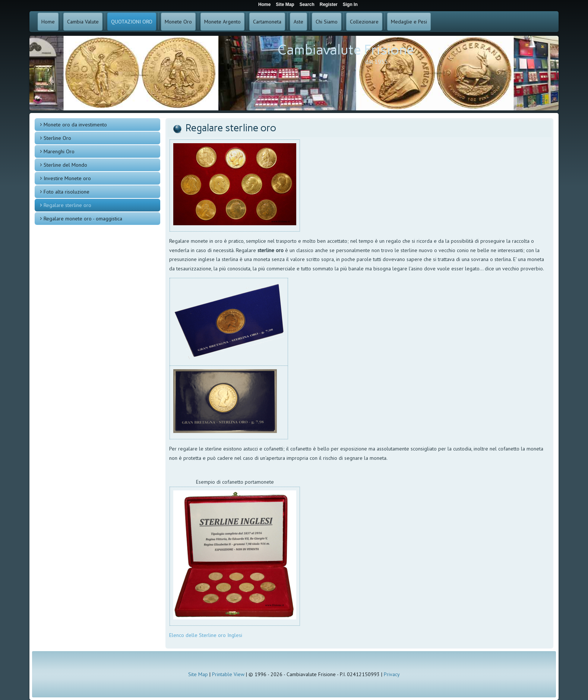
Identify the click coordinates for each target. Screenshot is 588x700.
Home (48, 22)
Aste (298, 22)
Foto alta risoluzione (67, 192)
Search (307, 4)
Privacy (392, 674)
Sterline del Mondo (65, 165)
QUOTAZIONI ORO (132, 22)
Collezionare (364, 22)
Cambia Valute (83, 22)
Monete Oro (178, 22)
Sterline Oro (57, 138)
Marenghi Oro (59, 151)
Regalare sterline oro (67, 205)
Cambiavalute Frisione (346, 50)
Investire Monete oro (67, 178)
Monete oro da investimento (75, 125)
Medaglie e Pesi (409, 22)
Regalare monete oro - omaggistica (83, 219)
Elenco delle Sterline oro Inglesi (206, 635)
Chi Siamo (327, 22)
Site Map (198, 674)
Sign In (350, 4)
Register (329, 4)
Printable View (228, 674)
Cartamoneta (267, 22)
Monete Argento (222, 22)
